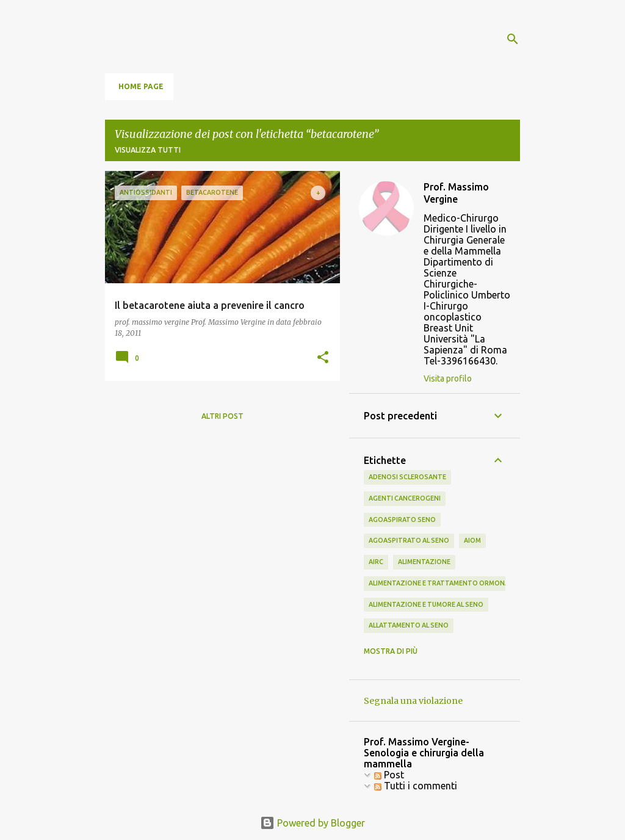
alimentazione (424, 562)
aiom (472, 540)
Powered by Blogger (312, 823)
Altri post (222, 416)
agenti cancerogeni (405, 498)
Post (389, 775)
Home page (141, 86)
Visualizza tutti (148, 150)
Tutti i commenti (416, 786)
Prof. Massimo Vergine (456, 193)
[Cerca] (513, 39)
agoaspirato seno (402, 520)
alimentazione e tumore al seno (426, 604)
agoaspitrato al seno (409, 540)
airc (376, 562)
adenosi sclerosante (407, 477)
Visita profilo (448, 378)
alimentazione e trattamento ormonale (442, 583)
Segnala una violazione (413, 701)
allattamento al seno (409, 625)
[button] (323, 358)
